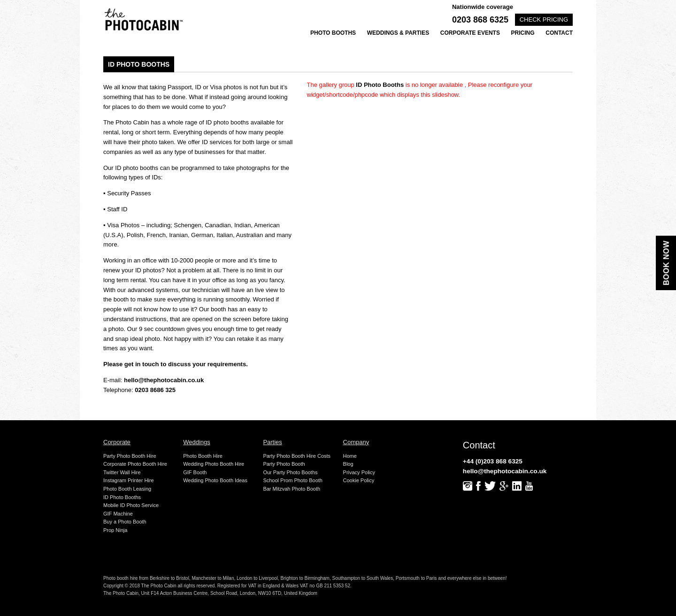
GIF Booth (195, 472)
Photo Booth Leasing (127, 489)
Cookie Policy (359, 480)
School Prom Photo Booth (293, 480)
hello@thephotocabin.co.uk (164, 380)
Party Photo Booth (284, 464)
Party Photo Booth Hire (130, 456)
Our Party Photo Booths (290, 472)
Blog (348, 464)
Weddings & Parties (398, 33)
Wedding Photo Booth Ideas (215, 480)
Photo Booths (333, 33)
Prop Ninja (115, 530)
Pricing (523, 33)
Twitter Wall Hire (122, 472)
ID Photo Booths (122, 497)
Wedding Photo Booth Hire (214, 464)
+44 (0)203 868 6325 (493, 461)
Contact (559, 33)
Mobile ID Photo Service (131, 505)
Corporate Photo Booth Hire (135, 464)
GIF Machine (118, 514)
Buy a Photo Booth (125, 522)
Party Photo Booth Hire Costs (297, 456)
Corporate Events (470, 33)
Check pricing (544, 19)
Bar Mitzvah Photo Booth (292, 489)
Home (350, 456)
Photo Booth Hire (203, 456)
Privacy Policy (359, 472)
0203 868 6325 (480, 20)
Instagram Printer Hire (129, 480)
